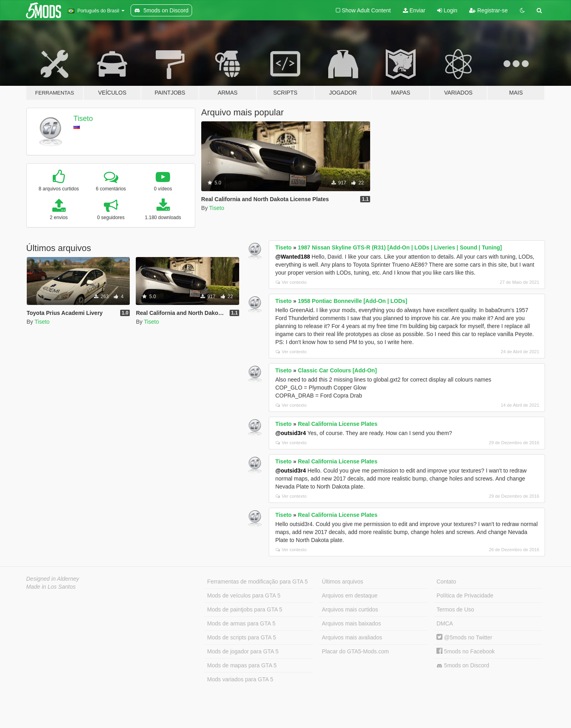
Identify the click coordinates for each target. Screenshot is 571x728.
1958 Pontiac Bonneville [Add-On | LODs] (353, 301)
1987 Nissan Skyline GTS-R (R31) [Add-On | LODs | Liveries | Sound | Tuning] (400, 247)
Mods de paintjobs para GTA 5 (245, 609)
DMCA (445, 623)
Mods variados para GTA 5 (240, 679)
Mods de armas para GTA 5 (241, 623)
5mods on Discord (463, 666)
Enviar (414, 10)
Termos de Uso (455, 609)
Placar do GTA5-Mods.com (355, 651)
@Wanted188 (292, 257)
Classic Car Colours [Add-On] (337, 370)
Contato (446, 582)
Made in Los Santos (51, 587)
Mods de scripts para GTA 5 (242, 637)
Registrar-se (488, 10)
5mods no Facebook (466, 651)
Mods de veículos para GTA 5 (244, 595)
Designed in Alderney (53, 579)
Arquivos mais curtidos (350, 609)
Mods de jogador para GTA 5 (243, 651)
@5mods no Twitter (464, 637)
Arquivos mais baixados (351, 623)
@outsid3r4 (290, 433)
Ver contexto (291, 282)
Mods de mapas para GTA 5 (242, 665)
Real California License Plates (338, 424)
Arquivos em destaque (350, 595)
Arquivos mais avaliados (352, 637)
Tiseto (83, 119)
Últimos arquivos (342, 582)
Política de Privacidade (465, 595)
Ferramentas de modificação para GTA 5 (258, 582)
